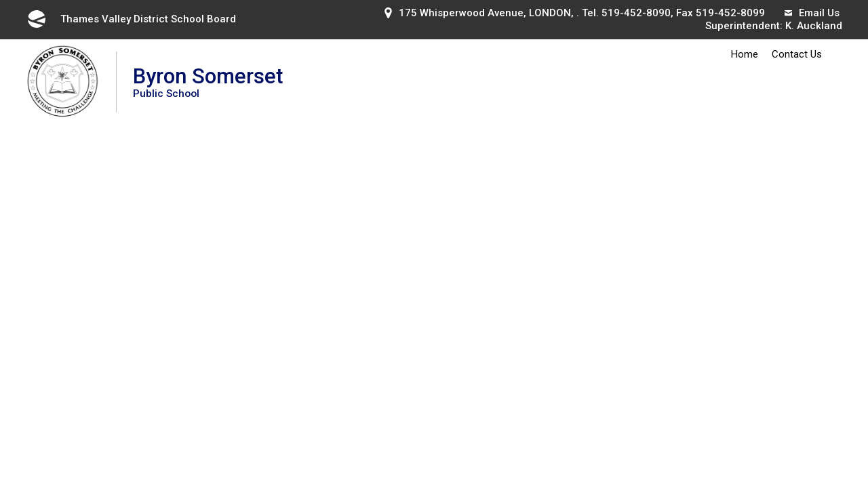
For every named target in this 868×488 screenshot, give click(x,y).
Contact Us (797, 54)
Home (745, 54)
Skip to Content (0, 0)
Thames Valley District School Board (131, 19)
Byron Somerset (208, 82)
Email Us (812, 13)
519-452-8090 (636, 13)
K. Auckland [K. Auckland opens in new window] (814, 26)
